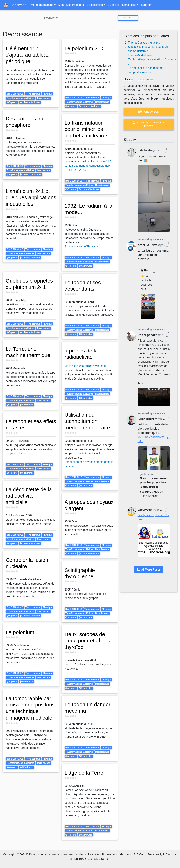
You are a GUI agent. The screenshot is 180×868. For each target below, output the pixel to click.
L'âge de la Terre (84, 773)
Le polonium (20, 632)
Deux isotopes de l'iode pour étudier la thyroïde (89, 641)
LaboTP (146, 5)
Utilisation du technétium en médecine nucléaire (88, 421)
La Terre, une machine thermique (28, 352)
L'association (95, 5)
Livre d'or (113, 5)
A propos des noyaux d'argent (89, 505)
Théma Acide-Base (140, 55)
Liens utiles (129, 5)
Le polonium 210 (84, 48)
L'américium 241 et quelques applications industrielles (28, 201)
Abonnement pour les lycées (149, 124)
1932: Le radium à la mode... (89, 209)
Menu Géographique (71, 5)
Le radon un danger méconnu (88, 708)
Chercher (128, 18)
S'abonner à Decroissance (4, 844)
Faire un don (149, 112)
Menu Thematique (42, 5)
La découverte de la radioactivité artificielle (29, 496)
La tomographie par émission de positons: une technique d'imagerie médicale (30, 711)
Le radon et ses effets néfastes (24, 424)
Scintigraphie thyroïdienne (80, 573)
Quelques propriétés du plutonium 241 (30, 284)
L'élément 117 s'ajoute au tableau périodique (28, 55)
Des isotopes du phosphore (25, 122)
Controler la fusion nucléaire (27, 563)
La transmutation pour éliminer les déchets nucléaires (87, 129)
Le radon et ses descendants (83, 286)
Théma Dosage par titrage (144, 43)
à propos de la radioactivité (81, 354)
